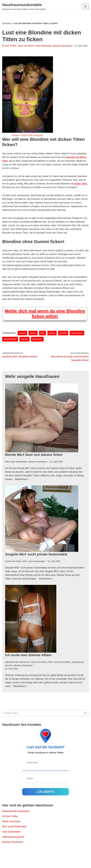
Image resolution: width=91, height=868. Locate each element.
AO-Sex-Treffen (10, 46)
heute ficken (39, 139)
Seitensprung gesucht (14, 849)
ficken (53, 343)
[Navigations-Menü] (85, 6)
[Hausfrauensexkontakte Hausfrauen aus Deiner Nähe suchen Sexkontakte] (24, 6)
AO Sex (23, 343)
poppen (64, 343)
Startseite (7, 23)
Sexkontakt (78, 343)
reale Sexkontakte (44, 46)
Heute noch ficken (26, 46)
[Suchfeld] (42, 725)
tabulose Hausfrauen (64, 46)
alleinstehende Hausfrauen (18, 673)
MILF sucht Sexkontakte (16, 472)
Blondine (15, 139)
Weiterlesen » (22, 490)
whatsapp (38, 349)
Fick (43, 343)
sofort (25, 349)
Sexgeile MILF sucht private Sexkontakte (36, 565)
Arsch (34, 343)
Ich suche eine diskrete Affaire (28, 666)
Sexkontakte (10, 349)
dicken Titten (28, 139)
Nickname (33, 774)
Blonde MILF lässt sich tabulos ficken (34, 465)
